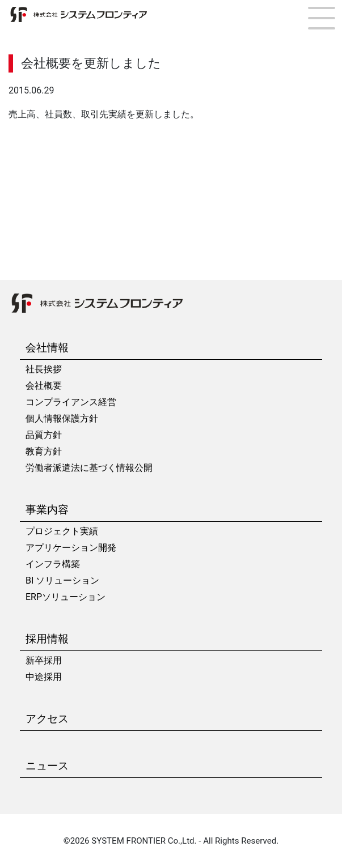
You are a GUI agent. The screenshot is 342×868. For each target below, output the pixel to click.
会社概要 (44, 386)
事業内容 (47, 510)
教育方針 (44, 451)
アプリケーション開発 (71, 548)
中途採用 (44, 677)
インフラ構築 (53, 564)
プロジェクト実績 (62, 531)
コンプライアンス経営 (71, 402)
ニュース (47, 766)
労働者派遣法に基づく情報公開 (89, 468)
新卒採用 (44, 660)
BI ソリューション (62, 580)
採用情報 (47, 639)
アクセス (47, 719)
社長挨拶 (44, 369)
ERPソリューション (66, 597)
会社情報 (47, 348)
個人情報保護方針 (62, 418)
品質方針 (44, 435)
